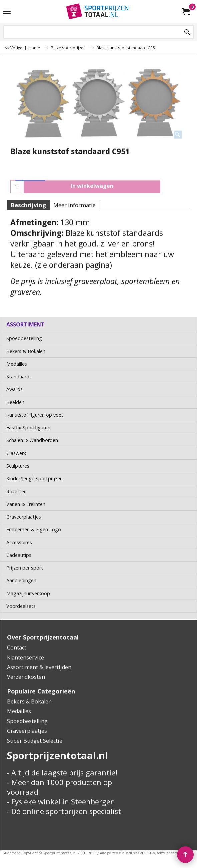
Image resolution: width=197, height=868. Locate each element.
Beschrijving (28, 205)
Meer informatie (74, 205)
